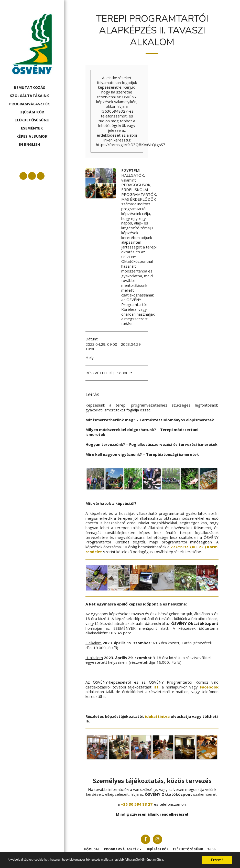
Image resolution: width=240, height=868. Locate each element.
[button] (32, 88)
